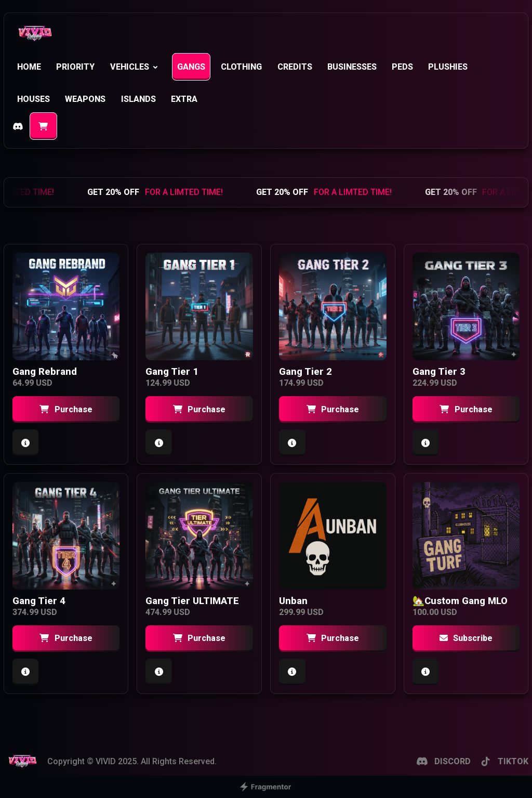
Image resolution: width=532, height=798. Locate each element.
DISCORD (443, 761)
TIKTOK (504, 761)
